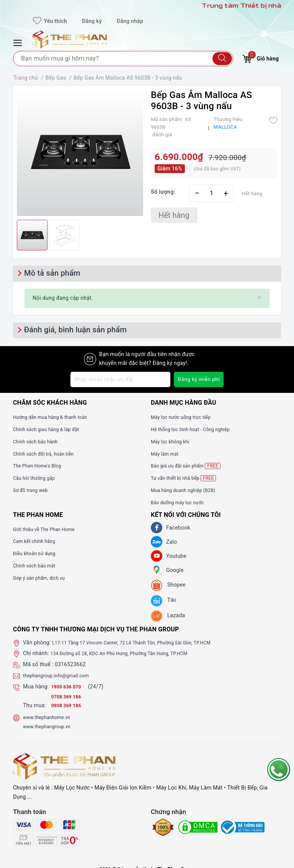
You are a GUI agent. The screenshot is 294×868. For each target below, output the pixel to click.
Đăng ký (92, 21)
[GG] (157, 570)
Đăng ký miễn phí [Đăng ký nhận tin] (198, 379)
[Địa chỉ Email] (119, 379)
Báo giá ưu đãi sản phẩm (190, 466)
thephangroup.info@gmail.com (61, 675)
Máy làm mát (167, 454)
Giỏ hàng (261, 58)
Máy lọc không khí (173, 441)
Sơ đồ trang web (33, 490)
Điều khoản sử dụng (38, 553)
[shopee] (168, 585)
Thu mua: (34, 705)
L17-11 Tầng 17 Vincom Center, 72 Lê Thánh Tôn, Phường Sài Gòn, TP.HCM (144, 642)
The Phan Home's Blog (41, 466)
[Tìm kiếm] (222, 59)
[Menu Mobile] (19, 42)
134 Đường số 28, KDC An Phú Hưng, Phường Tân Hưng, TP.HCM (130, 653)
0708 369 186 (69, 696)
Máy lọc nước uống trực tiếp (185, 417)
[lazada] (168, 616)
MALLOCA (225, 127)
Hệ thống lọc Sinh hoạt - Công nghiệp (197, 429)
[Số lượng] (212, 193)
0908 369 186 (69, 705)
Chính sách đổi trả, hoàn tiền (48, 454)
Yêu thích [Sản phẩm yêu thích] (50, 21)
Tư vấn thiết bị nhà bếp (187, 478)
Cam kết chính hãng (38, 541)
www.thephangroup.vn (51, 726)
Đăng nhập (130, 21)
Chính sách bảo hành (39, 441)
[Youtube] (157, 556)
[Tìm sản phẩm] (123, 59)
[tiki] (163, 601)
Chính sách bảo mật (38, 566)
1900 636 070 (69, 687)
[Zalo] (157, 542)
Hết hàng (174, 215)
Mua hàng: (36, 687)
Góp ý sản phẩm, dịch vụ (43, 578)
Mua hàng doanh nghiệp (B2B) (188, 490)
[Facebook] (157, 528)
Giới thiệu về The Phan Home (49, 529)
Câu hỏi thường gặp (37, 478)
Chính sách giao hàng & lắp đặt (51, 429)
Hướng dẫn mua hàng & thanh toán (56, 417)
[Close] (259, 298)
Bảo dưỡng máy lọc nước (182, 502)
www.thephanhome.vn (50, 717)
